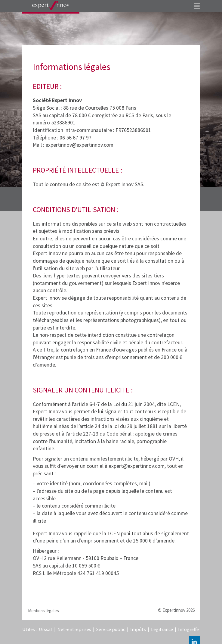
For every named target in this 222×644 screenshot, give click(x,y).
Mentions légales (44, 611)
